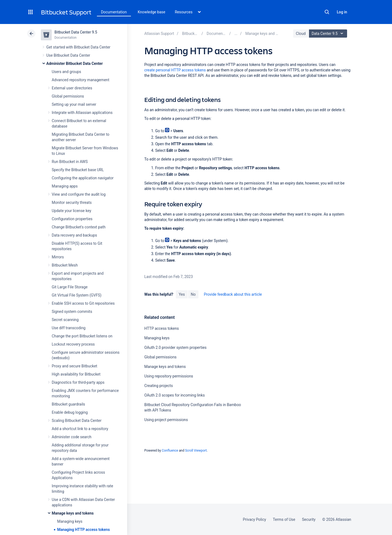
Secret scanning (65, 320)
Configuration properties (72, 219)
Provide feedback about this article (233, 294)
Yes (182, 294)
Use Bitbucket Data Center (68, 55)
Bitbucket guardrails (68, 404)
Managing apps (65, 186)
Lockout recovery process (73, 344)
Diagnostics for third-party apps (78, 382)
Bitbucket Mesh (65, 265)
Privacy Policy (254, 519)
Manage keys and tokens (73, 513)
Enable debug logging (70, 412)
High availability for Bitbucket (76, 374)
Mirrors (58, 257)
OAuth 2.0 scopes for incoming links (174, 395)
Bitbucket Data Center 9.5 (76, 32)
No (193, 294)
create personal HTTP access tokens (175, 70)
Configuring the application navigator (83, 178)
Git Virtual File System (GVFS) (77, 295)
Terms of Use (284, 519)
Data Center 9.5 (329, 34)
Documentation (114, 12)
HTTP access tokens (162, 328)
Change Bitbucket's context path (79, 227)
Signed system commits (72, 312)
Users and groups (66, 72)
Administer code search (72, 437)
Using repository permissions (169, 376)
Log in (342, 12)
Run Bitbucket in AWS (70, 162)
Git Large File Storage (70, 287)
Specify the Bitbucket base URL (78, 170)
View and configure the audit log (79, 194)
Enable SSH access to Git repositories (83, 303)
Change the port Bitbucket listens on (82, 336)
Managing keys (70, 521)
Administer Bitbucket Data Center (75, 64)
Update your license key (71, 211)
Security (309, 519)
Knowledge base (152, 12)
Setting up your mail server (74, 104)
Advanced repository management (81, 80)
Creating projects (159, 386)
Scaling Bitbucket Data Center (77, 421)
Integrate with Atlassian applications (82, 113)
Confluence (170, 451)
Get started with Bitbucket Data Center (78, 47)
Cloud (301, 34)
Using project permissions (166, 420)
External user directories (72, 88)
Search (327, 12)
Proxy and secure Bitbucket (74, 366)
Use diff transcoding (69, 328)
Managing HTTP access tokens (83, 530)
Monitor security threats (72, 202)
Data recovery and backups (74, 235)
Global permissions (68, 96)
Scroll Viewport (196, 451)
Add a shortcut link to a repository (80, 429)
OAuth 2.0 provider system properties (175, 347)
